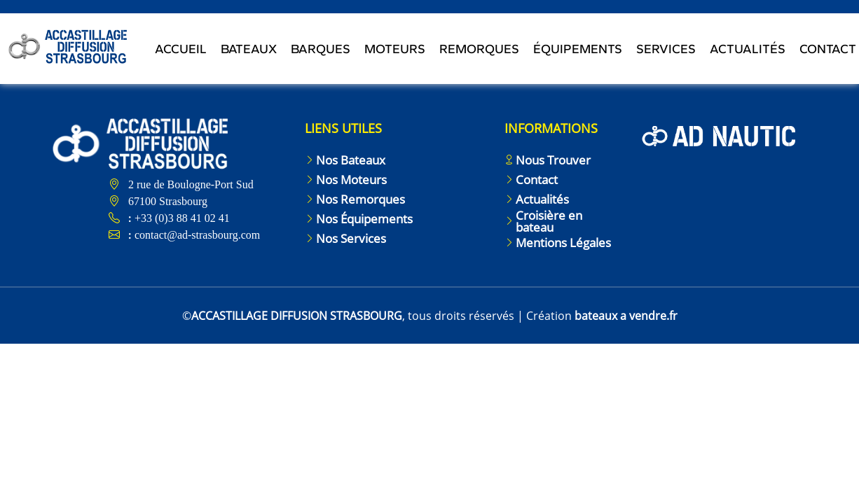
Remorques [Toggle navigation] (479, 50)
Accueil (181, 50)
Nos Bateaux (351, 160)
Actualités (748, 50)
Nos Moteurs (351, 180)
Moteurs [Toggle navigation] (395, 50)
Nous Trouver (553, 160)
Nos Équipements (364, 219)
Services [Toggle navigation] (666, 50)
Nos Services (351, 238)
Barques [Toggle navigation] (321, 50)
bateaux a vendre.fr (626, 316)
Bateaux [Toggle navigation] (249, 50)
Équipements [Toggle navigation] (578, 50)
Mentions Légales (563, 243)
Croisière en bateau (549, 221)
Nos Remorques (360, 199)
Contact (537, 180)
